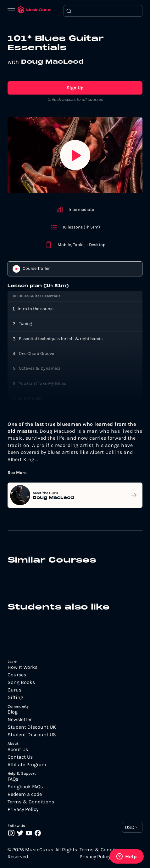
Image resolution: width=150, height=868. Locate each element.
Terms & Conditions (31, 802)
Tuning (25, 324)
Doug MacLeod (52, 62)
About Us (18, 749)
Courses (17, 675)
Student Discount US (32, 735)
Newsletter (20, 720)
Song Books (21, 682)
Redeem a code (25, 794)
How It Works (22, 667)
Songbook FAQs (25, 787)
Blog (13, 712)
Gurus (14, 690)
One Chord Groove (36, 353)
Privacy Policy (23, 809)
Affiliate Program (27, 765)
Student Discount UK (32, 727)
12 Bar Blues (31, 398)
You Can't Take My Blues (42, 383)
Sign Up (75, 88)
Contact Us (20, 757)
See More (17, 473)
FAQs (13, 779)
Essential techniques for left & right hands (61, 339)
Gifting (15, 697)
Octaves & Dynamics (40, 368)
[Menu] (13, 11)
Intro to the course (36, 309)
